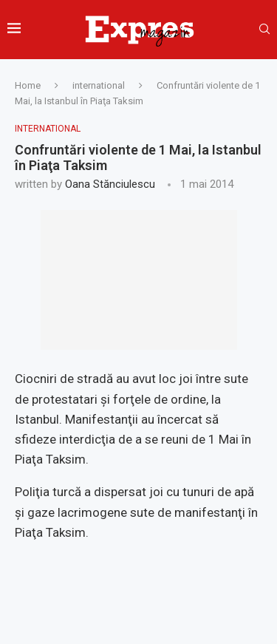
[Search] (264, 30)
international (99, 85)
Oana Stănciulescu (110, 184)
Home (28, 85)
